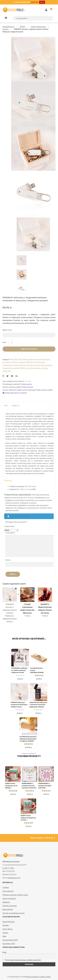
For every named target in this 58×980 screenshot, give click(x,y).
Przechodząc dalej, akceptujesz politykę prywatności (22, 960)
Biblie (4, 936)
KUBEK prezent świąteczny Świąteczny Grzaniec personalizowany (28, 818)
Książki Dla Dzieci (9, 922)
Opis (6, 406)
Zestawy (5, 933)
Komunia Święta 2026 (10, 940)
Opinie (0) (15, 406)
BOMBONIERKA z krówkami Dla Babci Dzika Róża (45, 786)
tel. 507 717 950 (8, 868)
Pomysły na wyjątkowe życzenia (14, 913)
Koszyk (50, 8)
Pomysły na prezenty (10, 906)
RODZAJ (23, 368)
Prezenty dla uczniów (11, 368)
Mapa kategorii (8, 909)
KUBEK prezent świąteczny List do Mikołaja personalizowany (11, 786)
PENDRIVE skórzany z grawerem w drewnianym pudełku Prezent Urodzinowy (19, 705)
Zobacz (42, 2)
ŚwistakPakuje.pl (8, 27)
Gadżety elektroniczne (38, 27)
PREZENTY (30, 362)
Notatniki (6, 925)
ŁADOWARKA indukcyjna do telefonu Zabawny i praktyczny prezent (19, 670)
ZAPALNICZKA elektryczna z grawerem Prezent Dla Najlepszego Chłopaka (38, 705)
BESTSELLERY (16, 360)
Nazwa (8, 560)
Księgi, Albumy (8, 929)
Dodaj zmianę (27, 387)
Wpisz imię (7, 330)
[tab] (6, 406)
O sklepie (6, 888)
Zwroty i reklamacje (9, 899)
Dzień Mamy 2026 (9, 944)
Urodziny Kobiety (34, 368)
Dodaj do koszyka (29, 349)
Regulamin (6, 902)
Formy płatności (8, 891)
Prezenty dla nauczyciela (23, 365)
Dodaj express (26, 384)
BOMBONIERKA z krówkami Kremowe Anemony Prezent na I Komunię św (29, 786)
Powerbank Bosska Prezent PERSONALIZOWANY (37, 670)
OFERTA (22, 27)
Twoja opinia (10, 533)
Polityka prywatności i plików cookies (15, 895)
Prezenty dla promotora (43, 365)
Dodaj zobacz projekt (44, 390)
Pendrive (6, 29)
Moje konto (46, 10)
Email (4, 952)
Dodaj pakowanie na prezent (16, 393)
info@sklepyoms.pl (14, 878)
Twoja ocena (9, 526)
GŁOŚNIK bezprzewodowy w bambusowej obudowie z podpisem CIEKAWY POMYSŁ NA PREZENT (28, 739)
